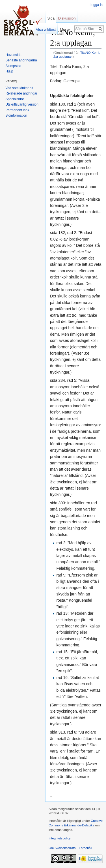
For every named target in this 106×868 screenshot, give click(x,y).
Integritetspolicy (60, 838)
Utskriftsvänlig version (22, 104)
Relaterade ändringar (21, 93)
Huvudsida (13, 55)
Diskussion (67, 18)
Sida (51, 18)
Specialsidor (15, 99)
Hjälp (9, 71)
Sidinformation (16, 115)
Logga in (96, 5)
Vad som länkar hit (19, 88)
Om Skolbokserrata (62, 848)
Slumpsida (13, 66)
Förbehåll (86, 848)
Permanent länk (17, 110)
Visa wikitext (46, 30)
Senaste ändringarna (21, 60)
